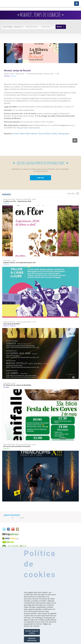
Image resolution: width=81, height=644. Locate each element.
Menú (77, 4)
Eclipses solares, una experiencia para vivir (20, 263)
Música (6, 326)
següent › (78, 193)
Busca (59, 27)
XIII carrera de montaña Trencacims (17, 446)
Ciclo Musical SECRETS (12, 324)
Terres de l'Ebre (44, 134)
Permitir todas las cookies (32, 632)
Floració (16, 134)
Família (54, 134)
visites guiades (63, 134)
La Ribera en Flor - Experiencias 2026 (17, 201)
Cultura (6, 203)
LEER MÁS (40, 178)
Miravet (34, 134)
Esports (6, 448)
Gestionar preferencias (32, 639)
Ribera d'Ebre (25, 134)
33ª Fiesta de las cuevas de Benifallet (17, 385)
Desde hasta (20, 199)
